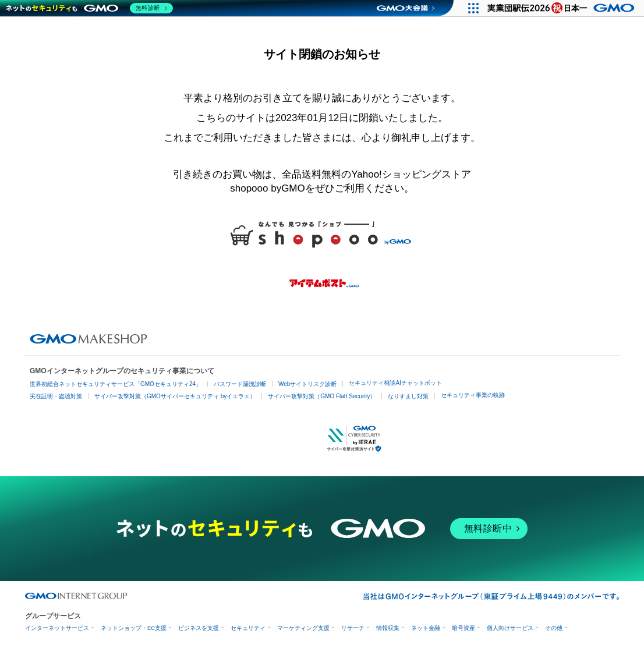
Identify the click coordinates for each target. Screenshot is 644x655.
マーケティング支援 (303, 628)
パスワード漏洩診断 (240, 384)
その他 (554, 628)
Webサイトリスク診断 (307, 384)
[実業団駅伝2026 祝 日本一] (563, 8)
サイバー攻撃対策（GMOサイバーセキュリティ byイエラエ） (175, 396)
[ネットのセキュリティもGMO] (89, 8)
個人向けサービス (510, 628)
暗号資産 (463, 628)
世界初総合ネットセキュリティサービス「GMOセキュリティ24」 (116, 384)
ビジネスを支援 (199, 628)
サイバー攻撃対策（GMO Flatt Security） (322, 396)
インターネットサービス (57, 628)
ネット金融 (426, 628)
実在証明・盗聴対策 (56, 396)
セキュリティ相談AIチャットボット (395, 383)
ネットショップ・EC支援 (134, 628)
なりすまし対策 (408, 396)
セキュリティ (248, 628)
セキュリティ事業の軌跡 (473, 395)
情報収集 (388, 628)
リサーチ (353, 628)
